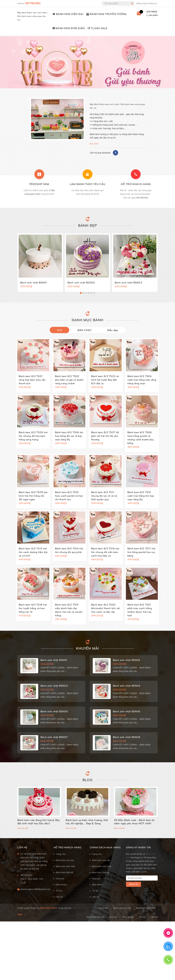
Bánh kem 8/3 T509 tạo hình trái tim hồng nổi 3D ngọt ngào (33, 493)
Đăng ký (153, 3)
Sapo (20, 914)
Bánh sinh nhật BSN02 (81, 279)
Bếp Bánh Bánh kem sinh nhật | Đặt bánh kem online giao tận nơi (32, 16)
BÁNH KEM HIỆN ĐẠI (68, 14)
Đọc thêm (94, 144)
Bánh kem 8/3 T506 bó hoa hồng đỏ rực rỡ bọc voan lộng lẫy (69, 433)
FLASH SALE (98, 28)
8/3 (60, 328)
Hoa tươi (60, 879)
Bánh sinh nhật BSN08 (127, 736)
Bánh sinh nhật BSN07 (54, 736)
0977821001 (33, 3)
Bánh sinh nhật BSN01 (34, 279)
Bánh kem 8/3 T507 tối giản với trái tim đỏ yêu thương (105, 433)
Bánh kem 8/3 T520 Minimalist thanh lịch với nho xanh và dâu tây (105, 606)
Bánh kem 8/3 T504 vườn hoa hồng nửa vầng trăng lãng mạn (142, 377)
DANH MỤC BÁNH (87, 317)
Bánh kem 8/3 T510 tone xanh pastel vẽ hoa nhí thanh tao (69, 493)
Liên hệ (59, 897)
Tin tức (59, 891)
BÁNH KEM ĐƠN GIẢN (69, 28)
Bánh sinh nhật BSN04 (127, 684)
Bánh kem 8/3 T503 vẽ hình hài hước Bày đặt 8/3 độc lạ (105, 377)
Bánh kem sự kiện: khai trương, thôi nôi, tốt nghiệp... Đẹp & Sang (87, 821)
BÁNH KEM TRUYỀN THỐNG (106, 14)
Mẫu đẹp (113, 328)
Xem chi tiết (23, 828)
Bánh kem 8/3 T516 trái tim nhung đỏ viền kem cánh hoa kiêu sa (105, 550)
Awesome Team (48, 908)
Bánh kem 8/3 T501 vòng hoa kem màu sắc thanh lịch (32, 377)
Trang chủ (61, 854)
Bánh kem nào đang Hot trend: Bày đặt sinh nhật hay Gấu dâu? (39, 821)
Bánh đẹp (88, 222)
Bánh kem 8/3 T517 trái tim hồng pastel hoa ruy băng (141, 550)
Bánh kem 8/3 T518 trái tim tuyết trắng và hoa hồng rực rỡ (33, 606)
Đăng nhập (142, 3)
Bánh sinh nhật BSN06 (127, 710)
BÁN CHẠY (85, 328)
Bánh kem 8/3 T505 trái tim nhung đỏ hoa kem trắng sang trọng (33, 433)
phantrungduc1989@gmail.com (35, 889)
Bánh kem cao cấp (65, 860)
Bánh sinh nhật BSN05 (54, 710)
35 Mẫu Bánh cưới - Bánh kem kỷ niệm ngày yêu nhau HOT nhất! (134, 821)
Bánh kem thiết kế (65, 872)
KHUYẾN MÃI (87, 647)
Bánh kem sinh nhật (65, 866)
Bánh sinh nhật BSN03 (128, 279)
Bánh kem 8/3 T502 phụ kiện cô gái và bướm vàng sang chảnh (69, 377)
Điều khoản (61, 885)
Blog (87, 780)
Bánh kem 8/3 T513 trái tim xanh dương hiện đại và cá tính (33, 550)
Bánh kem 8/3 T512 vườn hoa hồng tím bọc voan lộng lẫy (141, 493)
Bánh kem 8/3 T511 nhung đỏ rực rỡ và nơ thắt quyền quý (104, 493)
